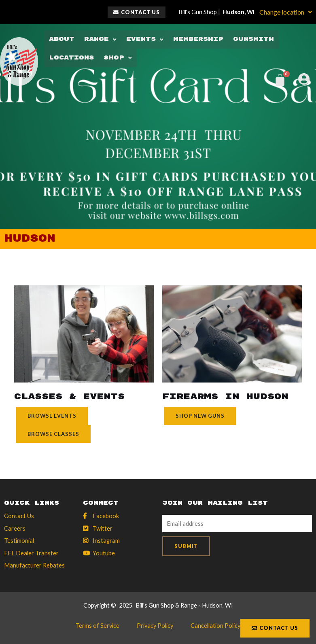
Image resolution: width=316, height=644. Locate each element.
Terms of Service (99, 626)
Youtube (104, 553)
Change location (286, 12)
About (61, 39)
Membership (195, 39)
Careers (15, 528)
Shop (117, 57)
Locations (71, 57)
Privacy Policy (155, 626)
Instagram (106, 541)
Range (99, 39)
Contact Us (19, 516)
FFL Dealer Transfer (31, 553)
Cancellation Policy (214, 626)
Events (143, 39)
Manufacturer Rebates (34, 565)
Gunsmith (250, 39)
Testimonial (19, 541)
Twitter (103, 528)
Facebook (106, 516)
